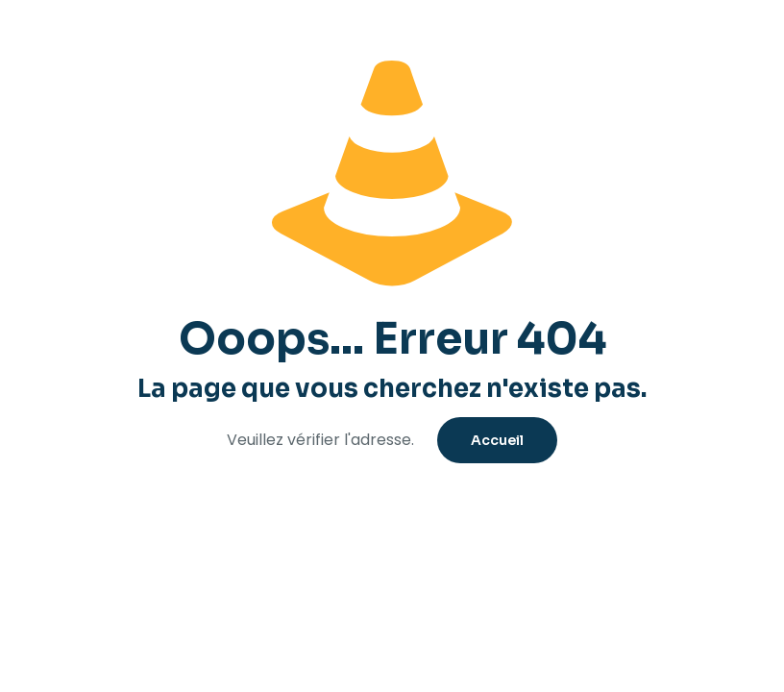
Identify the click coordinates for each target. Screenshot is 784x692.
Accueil (497, 440)
